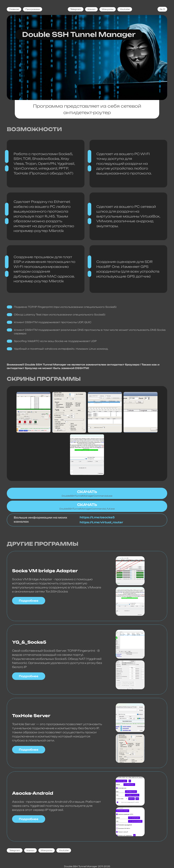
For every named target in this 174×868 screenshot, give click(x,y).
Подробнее (29, 601)
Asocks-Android (33, 793)
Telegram (76, 9)
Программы (33, 9)
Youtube (125, 9)
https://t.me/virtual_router (101, 522)
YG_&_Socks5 (29, 642)
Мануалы (108, 9)
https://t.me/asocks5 (97, 518)
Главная (14, 9)
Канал (91, 9)
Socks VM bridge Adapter (45, 571)
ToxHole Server (31, 716)
